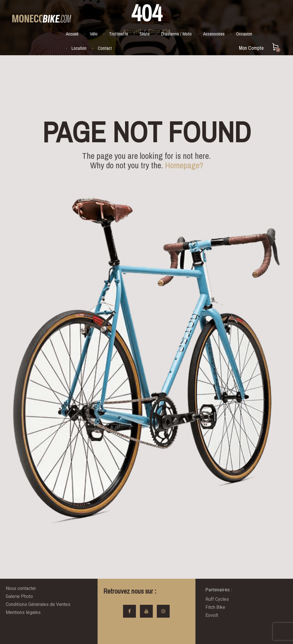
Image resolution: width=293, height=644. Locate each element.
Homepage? (184, 165)
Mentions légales (23, 612)
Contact (105, 48)
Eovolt (212, 615)
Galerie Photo (19, 596)
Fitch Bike (215, 607)
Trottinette (119, 34)
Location (79, 48)
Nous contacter (21, 588)
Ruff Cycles (217, 599)
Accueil (72, 34)
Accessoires (214, 34)
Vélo (94, 34)
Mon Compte (251, 48)
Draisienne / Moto (176, 34)
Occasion (244, 34)
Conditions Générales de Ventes (38, 604)
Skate (145, 34)
